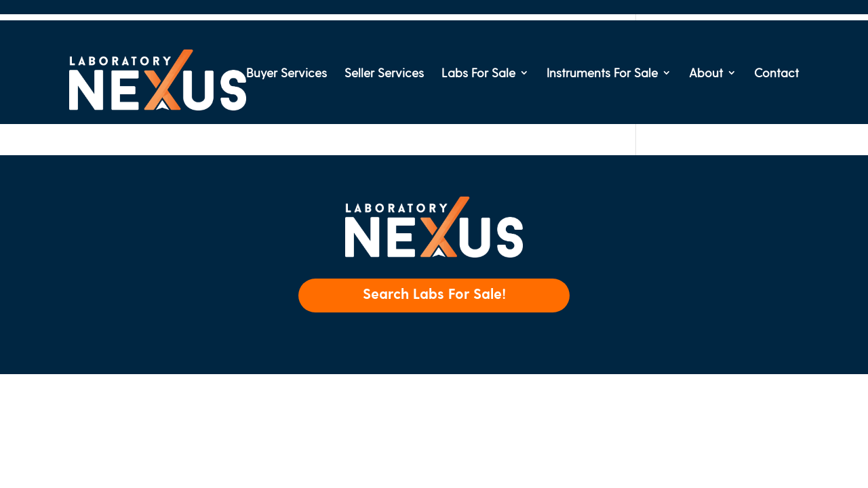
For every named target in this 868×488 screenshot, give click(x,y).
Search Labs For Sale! (434, 293)
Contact (776, 74)
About (706, 74)
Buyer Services (287, 74)
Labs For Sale (478, 74)
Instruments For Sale (602, 74)
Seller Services (384, 74)
